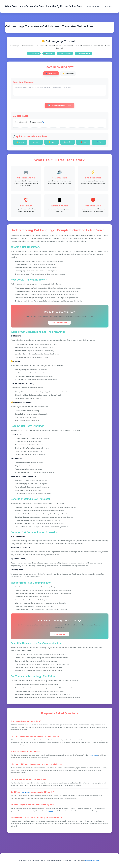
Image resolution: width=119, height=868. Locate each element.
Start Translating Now (59, 329)
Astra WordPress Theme (92, 861)
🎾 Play (99, 143)
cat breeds (27, 798)
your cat (51, 817)
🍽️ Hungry (36, 143)
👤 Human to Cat (49, 74)
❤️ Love (83, 143)
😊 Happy (52, 143)
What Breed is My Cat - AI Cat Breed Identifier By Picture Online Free (44, 6)
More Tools (109, 6)
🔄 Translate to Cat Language (59, 106)
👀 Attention (67, 143)
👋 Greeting (20, 143)
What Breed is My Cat (95, 6)
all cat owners (94, 761)
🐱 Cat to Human (70, 74)
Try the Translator (60, 640)
